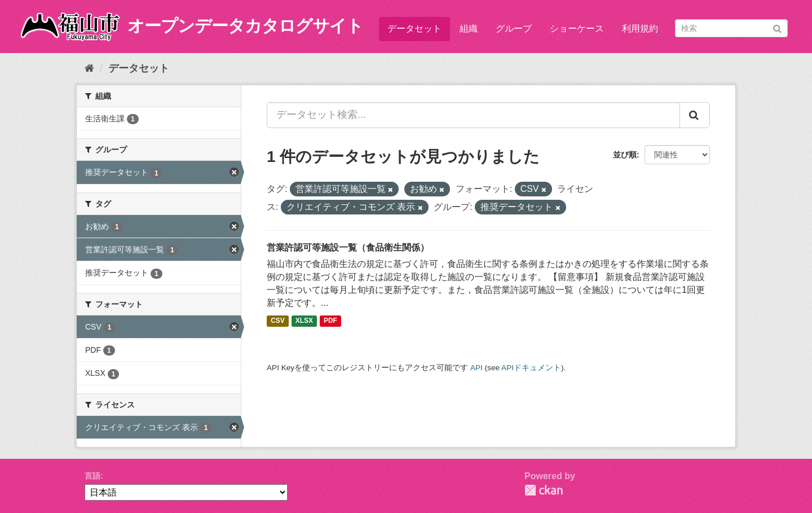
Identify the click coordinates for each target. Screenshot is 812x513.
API (476, 368)
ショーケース (577, 28)
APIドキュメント (531, 368)
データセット (414, 28)
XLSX (304, 321)
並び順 (625, 155)
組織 (469, 28)
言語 (92, 476)
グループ (514, 28)
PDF (330, 321)
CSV (278, 321)
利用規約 (640, 28)
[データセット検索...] (473, 115)
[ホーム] (89, 68)
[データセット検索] (731, 28)
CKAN (544, 490)
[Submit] (777, 27)
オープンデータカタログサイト (245, 26)
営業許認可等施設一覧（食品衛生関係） (348, 247)
